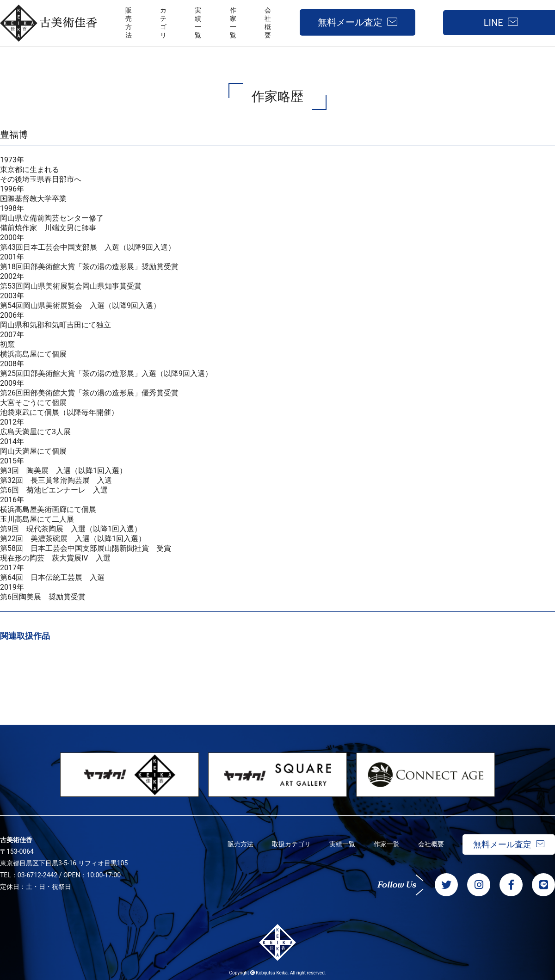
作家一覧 (387, 844)
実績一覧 (342, 844)
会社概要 (431, 844)
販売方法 (240, 844)
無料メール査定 (350, 22)
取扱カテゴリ (291, 844)
